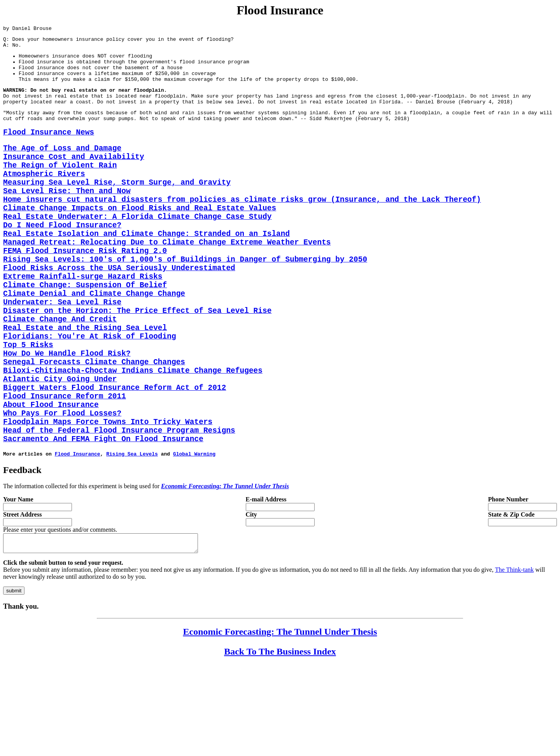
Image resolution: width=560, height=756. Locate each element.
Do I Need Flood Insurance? (62, 261)
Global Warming (194, 540)
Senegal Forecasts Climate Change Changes (94, 429)
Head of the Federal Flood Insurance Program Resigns (119, 513)
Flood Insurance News (49, 149)
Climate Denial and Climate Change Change (94, 345)
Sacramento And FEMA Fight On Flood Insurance (103, 523)
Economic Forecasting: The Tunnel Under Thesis (280, 721)
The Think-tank (514, 659)
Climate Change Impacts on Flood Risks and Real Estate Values (140, 240)
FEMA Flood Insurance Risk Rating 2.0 (85, 292)
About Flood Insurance (51, 481)
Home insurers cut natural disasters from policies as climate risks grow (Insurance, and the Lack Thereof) (242, 230)
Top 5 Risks (28, 408)
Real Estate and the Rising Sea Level (85, 387)
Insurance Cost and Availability (74, 177)
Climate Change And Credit (60, 376)
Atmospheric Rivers (44, 198)
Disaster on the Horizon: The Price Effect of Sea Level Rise (137, 366)
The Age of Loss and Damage (62, 167)
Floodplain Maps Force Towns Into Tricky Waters (108, 502)
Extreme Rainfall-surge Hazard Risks (83, 324)
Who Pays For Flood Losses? (62, 492)
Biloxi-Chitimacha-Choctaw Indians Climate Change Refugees (133, 439)
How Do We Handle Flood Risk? (67, 418)
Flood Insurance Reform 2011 (65, 471)
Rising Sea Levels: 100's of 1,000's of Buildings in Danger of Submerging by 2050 (185, 303)
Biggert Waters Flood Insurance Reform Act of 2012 (115, 460)
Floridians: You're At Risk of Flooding (90, 397)
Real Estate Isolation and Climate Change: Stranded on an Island (146, 271)
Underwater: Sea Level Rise (62, 355)
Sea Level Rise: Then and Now (67, 219)
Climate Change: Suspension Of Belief (85, 334)
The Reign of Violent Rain (60, 188)
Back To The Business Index (280, 741)
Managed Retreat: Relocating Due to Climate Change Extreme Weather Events (167, 282)
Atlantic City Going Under (60, 450)
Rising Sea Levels (132, 540)
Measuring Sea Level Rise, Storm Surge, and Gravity (117, 209)
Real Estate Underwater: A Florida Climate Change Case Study (137, 251)
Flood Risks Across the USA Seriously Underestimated (119, 313)
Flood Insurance (78, 540)
